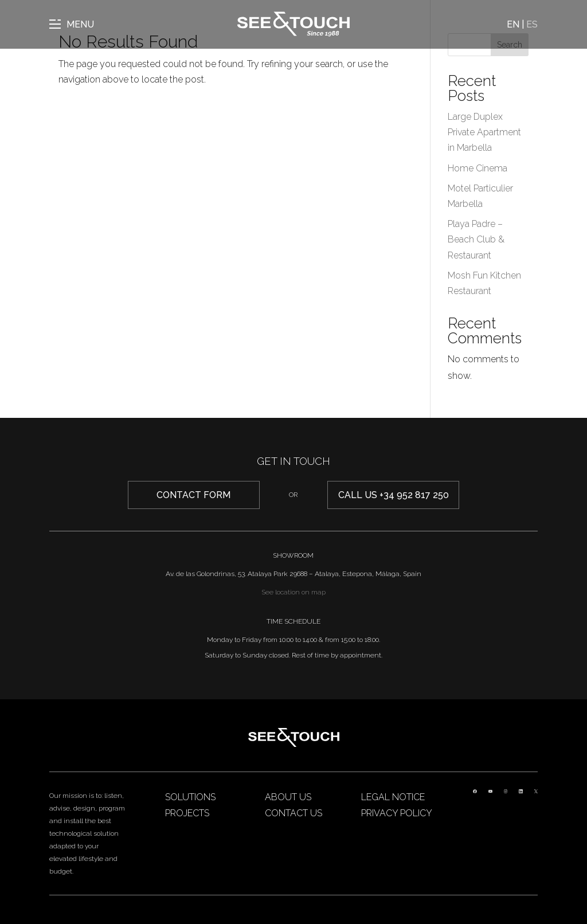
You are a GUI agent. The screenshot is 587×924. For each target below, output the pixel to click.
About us (288, 797)
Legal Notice (393, 797)
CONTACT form (193, 495)
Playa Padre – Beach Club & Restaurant (476, 239)
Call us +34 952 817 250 (394, 495)
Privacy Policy (397, 813)
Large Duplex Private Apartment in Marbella (484, 132)
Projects (187, 813)
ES (532, 24)
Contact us (293, 813)
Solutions (190, 797)
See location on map (293, 592)
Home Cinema (478, 168)
